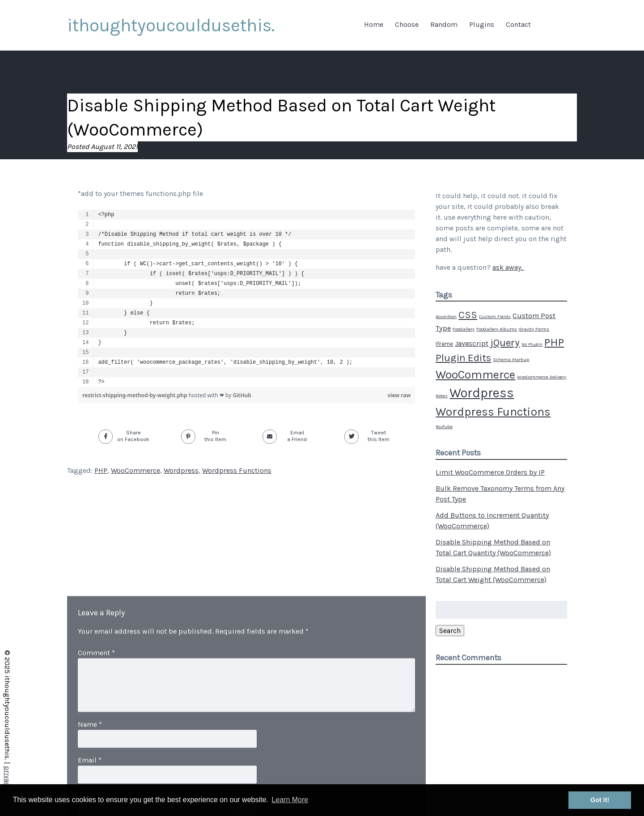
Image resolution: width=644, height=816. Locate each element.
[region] (246, 298)
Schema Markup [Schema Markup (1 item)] (511, 359)
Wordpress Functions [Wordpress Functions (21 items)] (493, 412)
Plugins (482, 24)
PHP (101, 470)
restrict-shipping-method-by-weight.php (136, 395)
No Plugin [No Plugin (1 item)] (532, 344)
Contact (518, 24)
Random (444, 24)
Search (450, 631)
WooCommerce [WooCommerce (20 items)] (475, 375)
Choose (407, 24)
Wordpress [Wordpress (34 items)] (482, 393)
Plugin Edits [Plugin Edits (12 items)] (463, 358)
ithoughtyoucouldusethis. (171, 25)
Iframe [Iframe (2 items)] (444, 344)
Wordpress (181, 470)
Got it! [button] (600, 800)
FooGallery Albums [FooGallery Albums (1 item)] (497, 329)
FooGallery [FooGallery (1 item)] (464, 329)
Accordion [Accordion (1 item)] (446, 317)
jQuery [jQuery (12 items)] (505, 342)
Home (374, 24)
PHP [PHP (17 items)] (554, 342)
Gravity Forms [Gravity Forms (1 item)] (534, 329)
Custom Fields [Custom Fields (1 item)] (495, 317)
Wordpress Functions (237, 470)
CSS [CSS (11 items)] (468, 315)
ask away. (508, 267)
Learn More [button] (290, 800)
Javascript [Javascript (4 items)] (472, 343)
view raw (399, 395)
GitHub (242, 395)
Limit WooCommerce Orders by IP (490, 472)
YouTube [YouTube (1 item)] (444, 427)
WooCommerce (136, 470)
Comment (96, 730)
